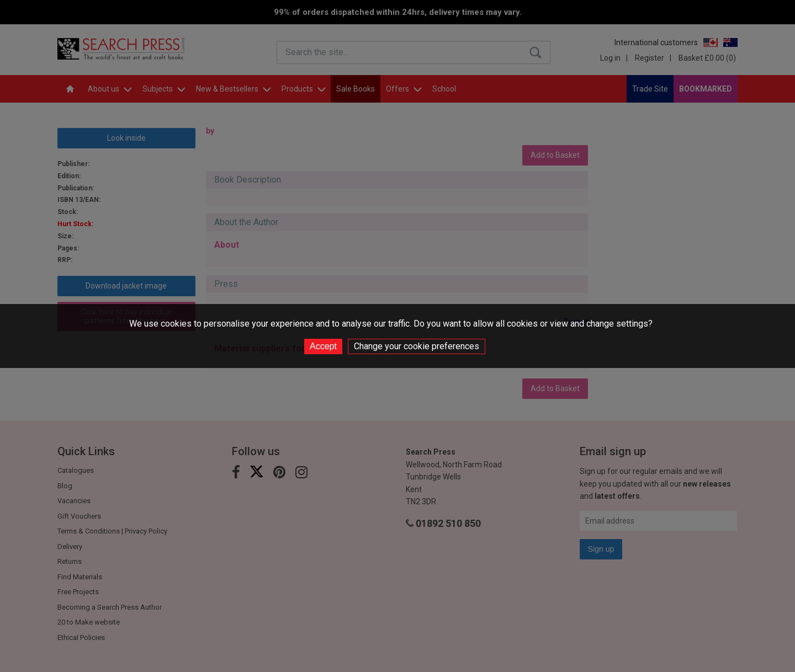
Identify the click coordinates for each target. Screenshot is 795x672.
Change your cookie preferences (417, 346)
